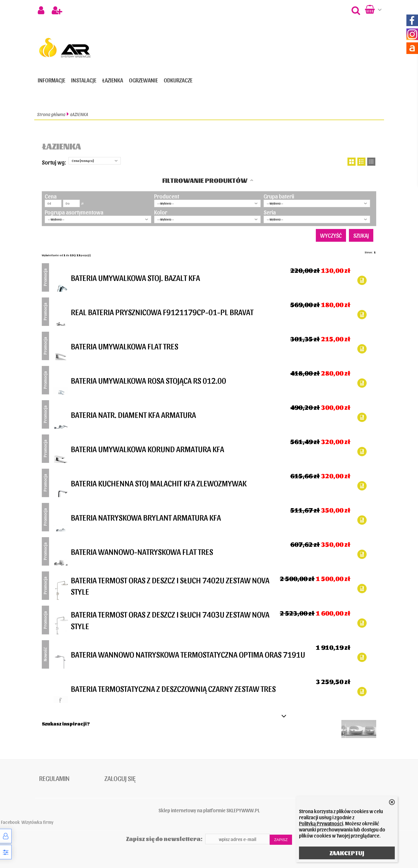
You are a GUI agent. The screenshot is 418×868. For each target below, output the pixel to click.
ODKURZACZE (178, 80)
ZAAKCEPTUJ (347, 853)
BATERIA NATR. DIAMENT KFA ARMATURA (133, 414)
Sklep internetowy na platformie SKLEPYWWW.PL (209, 810)
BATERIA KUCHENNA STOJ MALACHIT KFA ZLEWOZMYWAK (159, 483)
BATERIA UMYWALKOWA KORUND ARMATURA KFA (147, 449)
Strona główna (51, 114)
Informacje (52, 80)
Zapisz (281, 840)
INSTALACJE (84, 80)
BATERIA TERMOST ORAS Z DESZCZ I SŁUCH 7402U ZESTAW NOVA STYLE (170, 585)
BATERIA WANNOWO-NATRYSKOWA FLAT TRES (142, 551)
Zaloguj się (120, 778)
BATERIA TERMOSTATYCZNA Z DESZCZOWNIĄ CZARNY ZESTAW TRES (173, 688)
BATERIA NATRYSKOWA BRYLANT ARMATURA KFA (146, 517)
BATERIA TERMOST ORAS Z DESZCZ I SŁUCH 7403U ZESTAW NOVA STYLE (170, 620)
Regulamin (54, 778)
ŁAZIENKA (113, 80)
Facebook (10, 822)
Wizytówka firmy (37, 822)
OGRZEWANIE (143, 80)
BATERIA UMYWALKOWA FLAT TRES (125, 346)
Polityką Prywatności (321, 823)
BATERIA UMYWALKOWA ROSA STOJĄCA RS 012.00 (148, 380)
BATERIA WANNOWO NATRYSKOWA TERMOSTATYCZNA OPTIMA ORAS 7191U (188, 654)
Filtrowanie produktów (205, 180)
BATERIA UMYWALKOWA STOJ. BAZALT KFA (135, 277)
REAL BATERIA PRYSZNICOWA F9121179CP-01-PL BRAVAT (162, 312)
